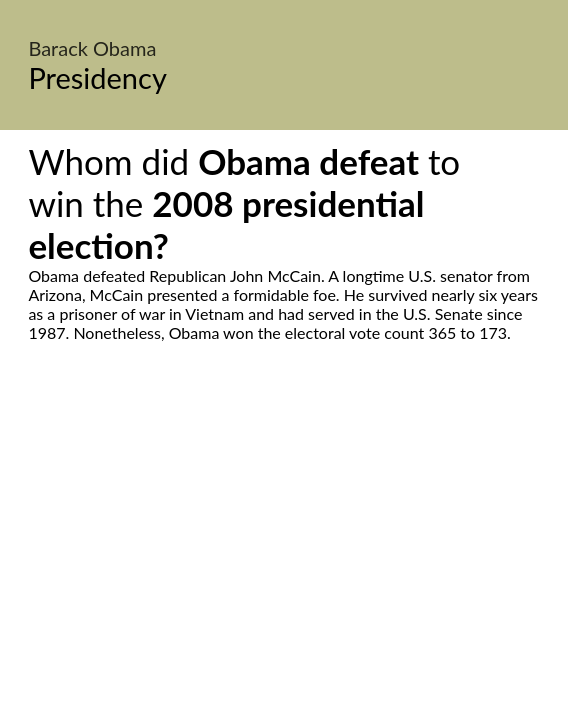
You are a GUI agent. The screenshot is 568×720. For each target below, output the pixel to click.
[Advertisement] (284, 530)
